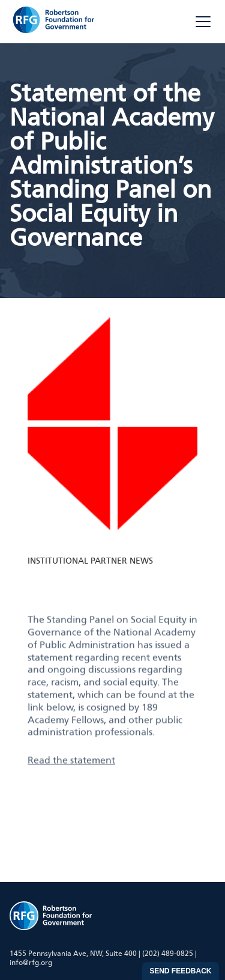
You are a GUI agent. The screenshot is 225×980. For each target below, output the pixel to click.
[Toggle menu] (203, 22)
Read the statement (71, 785)
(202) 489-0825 (168, 954)
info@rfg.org (31, 963)
